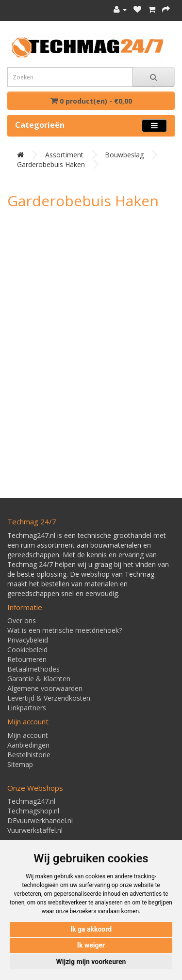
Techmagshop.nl (33, 811)
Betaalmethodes (33, 669)
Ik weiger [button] (91, 945)
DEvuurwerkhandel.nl (40, 820)
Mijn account (28, 735)
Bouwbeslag (124, 155)
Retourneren (27, 659)
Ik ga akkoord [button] (91, 929)
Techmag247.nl (31, 801)
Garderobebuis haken (51, 164)
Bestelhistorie (29, 755)
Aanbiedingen (28, 745)
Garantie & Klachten (39, 679)
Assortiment (64, 155)
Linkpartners (27, 708)
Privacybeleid (28, 640)
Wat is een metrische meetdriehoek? (65, 630)
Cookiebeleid (27, 650)
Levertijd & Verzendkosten (49, 698)
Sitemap (20, 764)
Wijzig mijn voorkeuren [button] (91, 962)
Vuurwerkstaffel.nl (35, 830)
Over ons (22, 620)
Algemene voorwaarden (45, 688)
